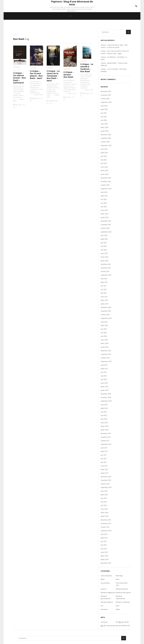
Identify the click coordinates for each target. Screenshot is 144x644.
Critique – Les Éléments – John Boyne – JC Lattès (114, 58)
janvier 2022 (105, 261)
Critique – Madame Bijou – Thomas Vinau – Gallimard (114, 64)
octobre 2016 (105, 484)
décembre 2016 (106, 477)
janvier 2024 (105, 174)
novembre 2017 (106, 437)
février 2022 (104, 257)
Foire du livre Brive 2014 (122, 584)
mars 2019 (104, 383)
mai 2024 (104, 160)
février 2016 (104, 513)
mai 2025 (104, 117)
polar (18, 70)
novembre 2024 (106, 138)
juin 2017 (104, 455)
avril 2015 (104, 549)
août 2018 (104, 405)
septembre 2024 (106, 145)
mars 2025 (104, 124)
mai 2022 (104, 246)
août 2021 (104, 279)
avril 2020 (104, 336)
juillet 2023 (104, 196)
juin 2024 (104, 156)
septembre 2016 (106, 487)
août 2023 (104, 192)
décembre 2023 (106, 178)
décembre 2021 (106, 264)
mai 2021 (104, 289)
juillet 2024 (104, 153)
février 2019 (104, 387)
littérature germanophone (106, 597)
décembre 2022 (106, 221)
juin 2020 (104, 329)
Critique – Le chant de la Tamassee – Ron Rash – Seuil (53, 76)
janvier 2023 (105, 217)
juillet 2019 (104, 369)
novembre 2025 (106, 95)
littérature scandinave (123, 602)
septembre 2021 (106, 275)
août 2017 (104, 448)
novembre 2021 (106, 268)
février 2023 (104, 214)
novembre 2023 (106, 181)
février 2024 (104, 171)
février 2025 (104, 127)
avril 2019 (104, 379)
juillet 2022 (104, 239)
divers (118, 579)
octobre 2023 (105, 185)
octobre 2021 (105, 271)
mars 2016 (104, 509)
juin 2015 (104, 541)
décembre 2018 (106, 394)
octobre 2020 (105, 315)
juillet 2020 (104, 325)
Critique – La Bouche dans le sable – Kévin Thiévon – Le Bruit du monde (114, 46)
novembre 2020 (106, 311)
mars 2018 (104, 423)
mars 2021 (104, 297)
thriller (118, 609)
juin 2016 (104, 498)
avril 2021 (104, 293)
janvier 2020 (105, 347)
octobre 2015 (105, 527)
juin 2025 (104, 113)
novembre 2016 (106, 480)
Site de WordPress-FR (123, 626)
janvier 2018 (105, 430)
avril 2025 (104, 120)
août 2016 (104, 491)
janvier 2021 (105, 304)
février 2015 (104, 556)
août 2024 (104, 149)
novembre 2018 (106, 397)
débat (103, 579)
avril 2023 (104, 207)
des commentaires (108, 626)
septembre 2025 (106, 102)
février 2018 (104, 426)
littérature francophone (123, 593)
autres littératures (106, 576)
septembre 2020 (106, 318)
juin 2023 (104, 199)
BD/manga (119, 576)
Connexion (104, 622)
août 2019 (104, 365)
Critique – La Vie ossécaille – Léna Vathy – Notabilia (114, 70)
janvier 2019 (105, 390)
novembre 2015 (106, 523)
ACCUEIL (64, 24)
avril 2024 (104, 163)
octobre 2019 (105, 358)
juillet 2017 (104, 451)
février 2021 (104, 300)
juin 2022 (104, 243)
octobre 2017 (105, 441)
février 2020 (104, 343)
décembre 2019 (106, 351)
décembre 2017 (106, 433)
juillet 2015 (104, 538)
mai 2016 (104, 502)
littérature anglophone (17, 67)
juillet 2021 (104, 282)
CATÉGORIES (78, 24)
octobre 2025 (105, 99)
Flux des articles (122, 622)
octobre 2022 (105, 228)
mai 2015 (104, 545)
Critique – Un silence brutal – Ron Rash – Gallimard (20, 78)
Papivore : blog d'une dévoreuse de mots (72, 7)
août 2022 (104, 235)
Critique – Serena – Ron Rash (68, 74)
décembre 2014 (106, 563)
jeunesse (104, 589)
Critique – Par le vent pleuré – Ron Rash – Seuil (36, 75)
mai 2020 (104, 333)
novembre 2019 (106, 354)
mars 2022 (104, 253)
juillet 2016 (104, 495)
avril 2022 (104, 250)
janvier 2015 (105, 559)
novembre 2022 (106, 225)
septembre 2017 (106, 444)
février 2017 (104, 469)
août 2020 (104, 322)
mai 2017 (104, 459)
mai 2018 (104, 415)
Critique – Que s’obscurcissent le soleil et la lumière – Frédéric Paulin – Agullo (115, 52)
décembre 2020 (106, 307)
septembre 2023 (106, 189)
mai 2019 (104, 376)
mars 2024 (104, 167)
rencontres (104, 609)
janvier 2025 (105, 131)
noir (14, 70)
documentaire (105, 583)
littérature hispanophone (120, 597)
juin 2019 (104, 372)
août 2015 (104, 534)
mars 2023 (104, 210)
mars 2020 (104, 340)
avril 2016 (104, 505)
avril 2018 (104, 419)
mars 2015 (104, 552)
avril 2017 (104, 462)
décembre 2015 (106, 520)
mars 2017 (104, 466)
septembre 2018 (106, 401)
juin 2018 (104, 412)
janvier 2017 (105, 473)
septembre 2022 (106, 232)
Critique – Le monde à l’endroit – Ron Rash (87, 68)
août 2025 (104, 106)
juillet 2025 (104, 109)
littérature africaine (122, 589)
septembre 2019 (106, 361)
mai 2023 (104, 203)
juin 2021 (104, 286)
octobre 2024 (105, 142)
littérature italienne (107, 602)
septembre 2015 (106, 531)
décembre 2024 (106, 135)
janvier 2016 (105, 516)
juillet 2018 (104, 408)
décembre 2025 (106, 91)
